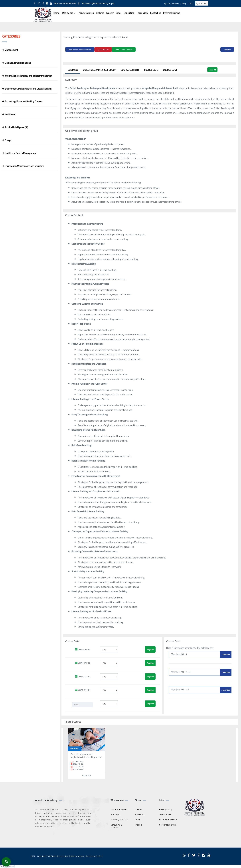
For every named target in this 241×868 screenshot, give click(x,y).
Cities (119, 13)
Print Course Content (124, 50)
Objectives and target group (99, 69)
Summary (73, 69)
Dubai (138, 819)
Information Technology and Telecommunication (27, 76)
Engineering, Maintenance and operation (23, 166)
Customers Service (168, 819)
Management (10, 50)
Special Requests (172, 4)
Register (227, 50)
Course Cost (170, 69)
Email (212, 69)
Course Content (130, 69)
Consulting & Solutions (117, 826)
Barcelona (140, 814)
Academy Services (119, 819)
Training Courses (86, 13)
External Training (172, 13)
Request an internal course (80, 50)
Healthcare (9, 114)
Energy (7, 140)
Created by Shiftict (94, 856)
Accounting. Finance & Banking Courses (22, 101)
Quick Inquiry (103, 50)
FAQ (191, 4)
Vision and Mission (119, 809)
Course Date (151, 69)
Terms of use (165, 814)
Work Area (116, 814)
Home (56, 13)
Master (110, 13)
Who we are (68, 13)
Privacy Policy (166, 809)
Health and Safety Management (20, 153)
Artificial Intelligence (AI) (15, 127)
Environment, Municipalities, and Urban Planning (27, 89)
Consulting (129, 13)
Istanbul (139, 824)
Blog (184, 4)
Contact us (156, 13)
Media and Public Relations (17, 63)
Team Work (142, 13)
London (138, 809)
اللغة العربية (202, 4)
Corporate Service (168, 824)
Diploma (100, 13)
